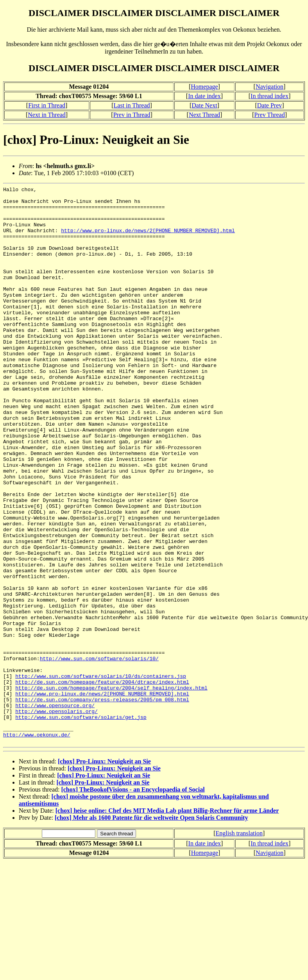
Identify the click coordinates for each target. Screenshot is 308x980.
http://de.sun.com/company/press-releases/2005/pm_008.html (102, 803)
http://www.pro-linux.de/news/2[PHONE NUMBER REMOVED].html (148, 240)
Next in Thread (47, 115)
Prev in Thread (132, 115)
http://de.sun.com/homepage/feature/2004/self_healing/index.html (111, 788)
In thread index (269, 96)
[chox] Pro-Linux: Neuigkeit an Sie (104, 873)
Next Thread (204, 115)
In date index (204, 96)
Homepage (204, 87)
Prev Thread (269, 115)
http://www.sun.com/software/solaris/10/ (99, 753)
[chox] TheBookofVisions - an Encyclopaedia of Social (133, 901)
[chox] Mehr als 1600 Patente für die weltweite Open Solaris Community (151, 929)
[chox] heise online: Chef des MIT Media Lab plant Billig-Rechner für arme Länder (167, 922)
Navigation (269, 87)
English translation (239, 945)
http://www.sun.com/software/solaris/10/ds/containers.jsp (101, 774)
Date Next (204, 105)
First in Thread (47, 105)
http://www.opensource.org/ (55, 810)
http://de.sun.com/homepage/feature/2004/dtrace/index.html (102, 781)
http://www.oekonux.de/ (37, 845)
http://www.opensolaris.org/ (56, 817)
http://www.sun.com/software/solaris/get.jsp (81, 824)
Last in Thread (132, 105)
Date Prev (270, 105)
